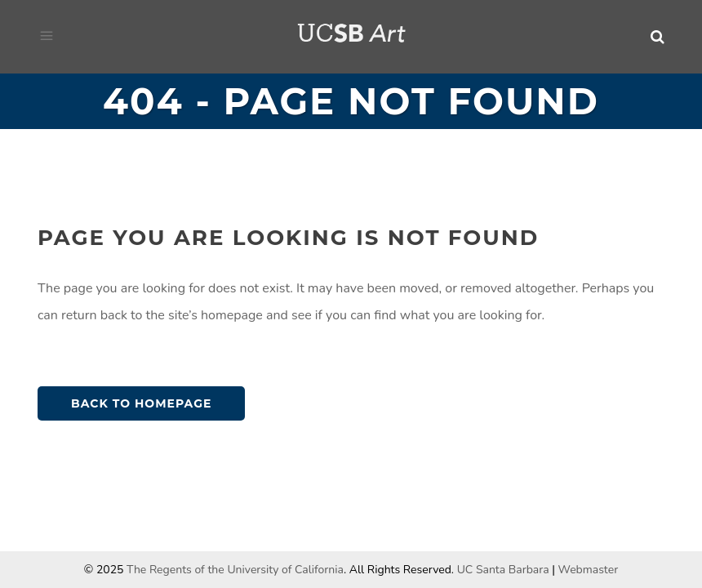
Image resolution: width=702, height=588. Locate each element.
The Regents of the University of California (235, 570)
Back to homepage (141, 403)
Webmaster (589, 570)
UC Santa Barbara (503, 570)
